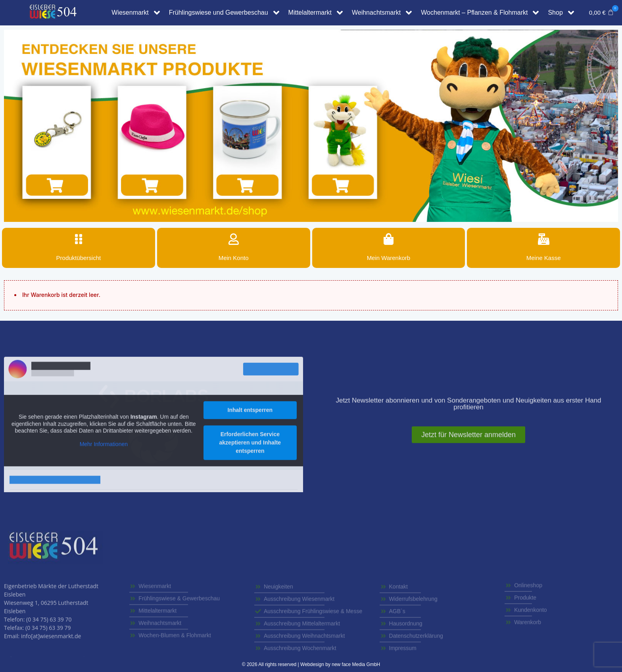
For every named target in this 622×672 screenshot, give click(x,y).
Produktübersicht (79, 258)
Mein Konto (234, 258)
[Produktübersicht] (78, 240)
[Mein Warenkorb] (389, 240)
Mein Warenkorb (389, 258)
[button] (601, 13)
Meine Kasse (544, 258)
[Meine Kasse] (544, 240)
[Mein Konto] (233, 240)
